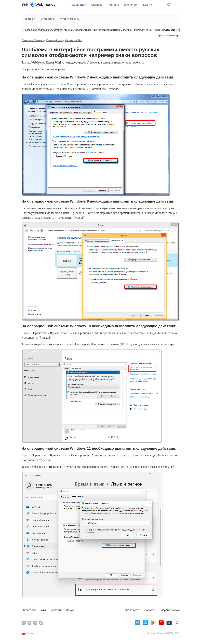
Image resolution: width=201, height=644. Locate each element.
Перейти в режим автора (168, 36)
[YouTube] (35, 622)
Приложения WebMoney (33, 40)
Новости (152, 610)
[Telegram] (24, 622)
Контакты (51, 610)
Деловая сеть (134, 610)
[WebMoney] (43, 5)
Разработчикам (170, 610)
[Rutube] (41, 622)
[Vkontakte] (29, 622)
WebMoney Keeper (54, 40)
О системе (28, 610)
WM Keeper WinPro (74, 40)
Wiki (40, 610)
